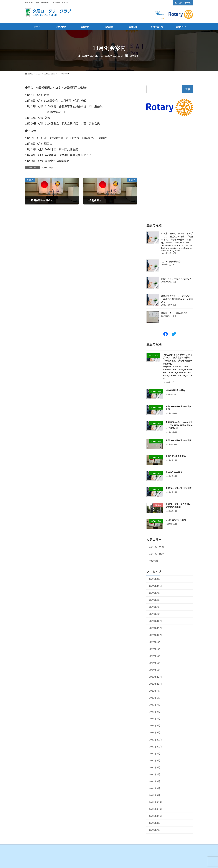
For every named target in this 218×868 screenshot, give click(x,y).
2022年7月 (155, 767)
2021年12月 (155, 802)
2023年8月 (155, 698)
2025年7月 (155, 600)
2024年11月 (155, 628)
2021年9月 (155, 823)
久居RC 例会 (47, 168)
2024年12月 (155, 621)
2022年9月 (155, 753)
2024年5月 (155, 656)
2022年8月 (155, 760)
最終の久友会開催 (174, 472)
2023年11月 (155, 684)
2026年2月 (155, 579)
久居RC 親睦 (156, 554)
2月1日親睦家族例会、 (172, 261)
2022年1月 (155, 795)
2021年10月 (155, 816)
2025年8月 (155, 593)
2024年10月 (155, 635)
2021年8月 (155, 830)
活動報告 (154, 561)
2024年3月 (155, 663)
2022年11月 (155, 746)
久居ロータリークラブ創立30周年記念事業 (178, 506)
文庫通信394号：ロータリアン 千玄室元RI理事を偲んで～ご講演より (177, 299)
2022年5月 (155, 774)
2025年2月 (155, 614)
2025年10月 (155, 586)
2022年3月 (155, 781)
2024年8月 (155, 642)
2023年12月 (155, 677)
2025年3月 (155, 607)
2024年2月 (155, 670)
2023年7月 (155, 705)
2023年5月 (155, 712)
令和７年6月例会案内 (176, 456)
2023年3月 (155, 726)
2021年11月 (155, 809)
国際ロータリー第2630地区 (174, 313)
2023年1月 (155, 733)
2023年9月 (155, 691)
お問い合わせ (183, 3)
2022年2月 (155, 788)
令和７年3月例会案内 (176, 520)
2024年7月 (155, 649)
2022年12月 (155, 739)
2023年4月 (155, 719)
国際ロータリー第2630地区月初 (176, 279)
